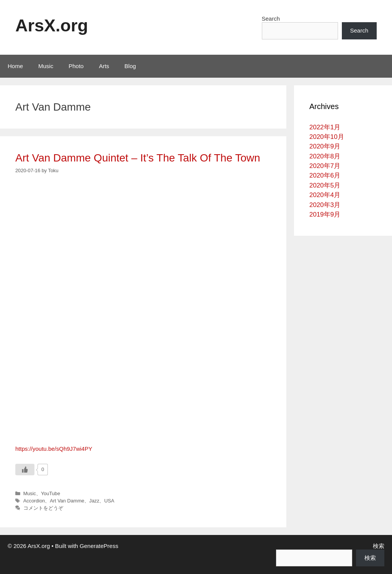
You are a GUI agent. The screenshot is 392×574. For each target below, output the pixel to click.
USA (109, 501)
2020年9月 (325, 146)
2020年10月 (327, 137)
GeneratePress (99, 546)
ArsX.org (52, 25)
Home (15, 66)
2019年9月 (325, 214)
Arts (104, 66)
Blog (130, 66)
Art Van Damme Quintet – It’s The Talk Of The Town (138, 158)
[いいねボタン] (25, 470)
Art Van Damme (67, 501)
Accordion (34, 501)
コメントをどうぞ (43, 508)
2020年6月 (325, 175)
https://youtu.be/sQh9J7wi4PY (54, 449)
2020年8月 (325, 156)
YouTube (51, 493)
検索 (379, 546)
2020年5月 (325, 185)
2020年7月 (325, 166)
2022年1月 (325, 127)
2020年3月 (325, 205)
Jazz (94, 501)
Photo (76, 66)
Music (46, 66)
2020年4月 (325, 195)
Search (271, 19)
